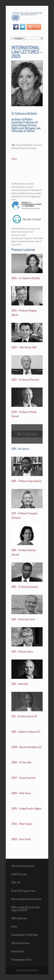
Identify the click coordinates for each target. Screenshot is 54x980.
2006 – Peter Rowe (21, 793)
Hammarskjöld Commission (26, 899)
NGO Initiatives (19, 918)
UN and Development (23, 866)
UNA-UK (16, 882)
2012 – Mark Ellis (20, 684)
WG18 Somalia (19, 874)
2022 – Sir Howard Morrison (25, 380)
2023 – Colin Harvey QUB (24, 347)
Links (14, 926)
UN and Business (20, 943)
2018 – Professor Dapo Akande (26, 481)
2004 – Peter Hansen (22, 824)
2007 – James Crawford (23, 778)
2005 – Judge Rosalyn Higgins (26, 808)
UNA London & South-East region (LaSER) (26, 908)
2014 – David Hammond (23, 619)
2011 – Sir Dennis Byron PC (24, 716)
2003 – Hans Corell (21, 839)
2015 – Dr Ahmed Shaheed (25, 587)
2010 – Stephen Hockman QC (26, 732)
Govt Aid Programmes (23, 891)
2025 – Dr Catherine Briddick (26, 278)
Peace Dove (17, 951)
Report (14, 159)
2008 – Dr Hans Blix (21, 762)
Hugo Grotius (17, 244)
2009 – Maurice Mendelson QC (26, 747)
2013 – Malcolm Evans (22, 652)
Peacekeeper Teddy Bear (25, 935)
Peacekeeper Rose (21, 959)
